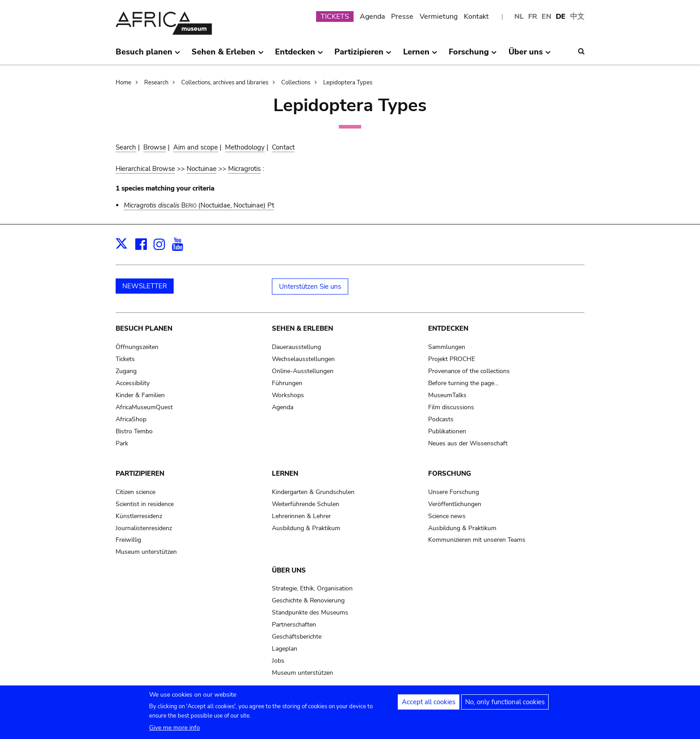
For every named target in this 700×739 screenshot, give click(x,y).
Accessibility (133, 383)
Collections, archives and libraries (225, 83)
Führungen (287, 383)
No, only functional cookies (505, 706)
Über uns (289, 570)
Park (122, 443)
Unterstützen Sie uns (310, 286)
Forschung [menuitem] (473, 55)
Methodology (245, 147)
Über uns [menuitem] (530, 55)
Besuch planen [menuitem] (148, 55)
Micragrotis (244, 169)
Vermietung (439, 17)
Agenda (372, 17)
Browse (155, 147)
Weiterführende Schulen (306, 504)
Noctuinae (202, 169)
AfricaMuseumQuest (144, 407)
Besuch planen (144, 328)
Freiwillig (128, 540)
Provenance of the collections (469, 371)
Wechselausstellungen (303, 359)
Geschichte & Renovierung (308, 600)
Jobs (278, 661)
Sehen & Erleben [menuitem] (227, 55)
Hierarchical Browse (145, 169)
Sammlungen (447, 347)
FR (533, 17)
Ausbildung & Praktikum (306, 528)
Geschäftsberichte (297, 637)
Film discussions (451, 407)
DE (561, 17)
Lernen (285, 473)
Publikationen (447, 431)
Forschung (450, 473)
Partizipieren (140, 473)
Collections (296, 83)
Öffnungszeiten (137, 347)
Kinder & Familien (140, 395)
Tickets (125, 359)
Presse (402, 17)
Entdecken (448, 328)
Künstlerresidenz (139, 516)
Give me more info (175, 732)
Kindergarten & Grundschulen (313, 492)
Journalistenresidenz (144, 528)
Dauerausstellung (296, 347)
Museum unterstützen (146, 552)
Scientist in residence (145, 504)
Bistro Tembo (134, 431)
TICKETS (335, 17)
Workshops (288, 395)
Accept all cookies (429, 706)
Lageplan (285, 649)
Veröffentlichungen (455, 504)
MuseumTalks (447, 395)
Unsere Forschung (454, 492)
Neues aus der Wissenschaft (468, 443)
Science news (447, 516)
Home (123, 83)
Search (126, 147)
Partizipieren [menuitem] (363, 55)
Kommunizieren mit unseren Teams (477, 540)
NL (519, 17)
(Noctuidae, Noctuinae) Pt (199, 205)
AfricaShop (131, 419)
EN (546, 17)
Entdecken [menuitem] (299, 55)
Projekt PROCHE (452, 359)
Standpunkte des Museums (310, 612)
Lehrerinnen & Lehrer (301, 516)
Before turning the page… (463, 383)
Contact (283, 147)
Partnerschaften (294, 625)
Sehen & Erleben (302, 328)
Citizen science (135, 492)
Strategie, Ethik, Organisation (312, 588)
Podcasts (441, 419)
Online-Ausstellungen (303, 371)
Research (156, 83)
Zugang (126, 371)
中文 (577, 17)
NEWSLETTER (145, 286)
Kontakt (476, 17)
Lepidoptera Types (348, 83)
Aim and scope (196, 147)
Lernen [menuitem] (420, 55)
